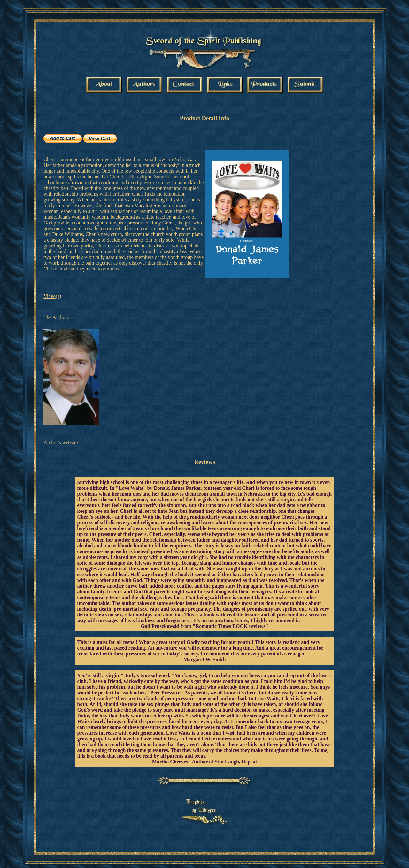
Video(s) (52, 296)
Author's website (61, 443)
